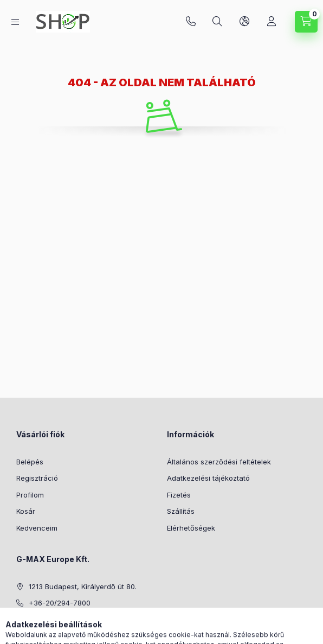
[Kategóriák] (15, 22)
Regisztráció (37, 478)
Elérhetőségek (191, 528)
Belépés (30, 462)
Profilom (30, 495)
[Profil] (272, 22)
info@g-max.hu (55, 620)
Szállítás (181, 511)
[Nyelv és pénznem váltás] (244, 22)
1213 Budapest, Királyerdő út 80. (83, 586)
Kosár (26, 511)
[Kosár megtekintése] (306, 22)
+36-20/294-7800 (191, 22)
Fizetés (179, 495)
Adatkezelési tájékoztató (208, 478)
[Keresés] (217, 22)
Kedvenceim (37, 528)
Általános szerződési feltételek (219, 462)
